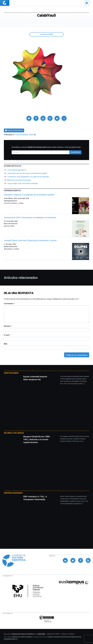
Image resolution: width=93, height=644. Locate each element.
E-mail (7, 335)
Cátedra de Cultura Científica (23, 634)
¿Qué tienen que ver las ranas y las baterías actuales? (27, 173)
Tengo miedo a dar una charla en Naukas (23, 183)
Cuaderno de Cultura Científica (22, 637)
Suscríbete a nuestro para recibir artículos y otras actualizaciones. (46, 147)
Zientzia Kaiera (11, 373)
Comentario (9, 304)
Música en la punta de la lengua (19, 180)
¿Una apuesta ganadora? (17, 170)
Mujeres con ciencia (14, 433)
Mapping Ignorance (13, 493)
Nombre (8, 326)
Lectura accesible (46, 34)
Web (6, 344)
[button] (29, 118)
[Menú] (87, 3)
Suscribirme (75, 152)
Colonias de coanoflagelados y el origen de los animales (28, 177)
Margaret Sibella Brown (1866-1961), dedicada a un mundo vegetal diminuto (37, 439)
